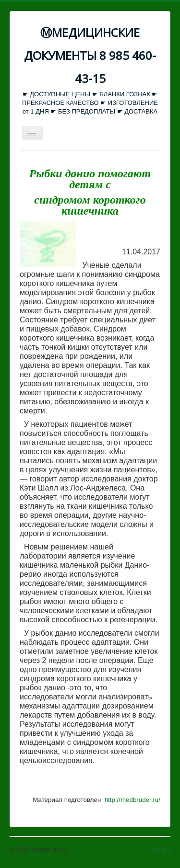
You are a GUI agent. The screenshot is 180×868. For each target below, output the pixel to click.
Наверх (160, 850)
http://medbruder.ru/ (132, 800)
